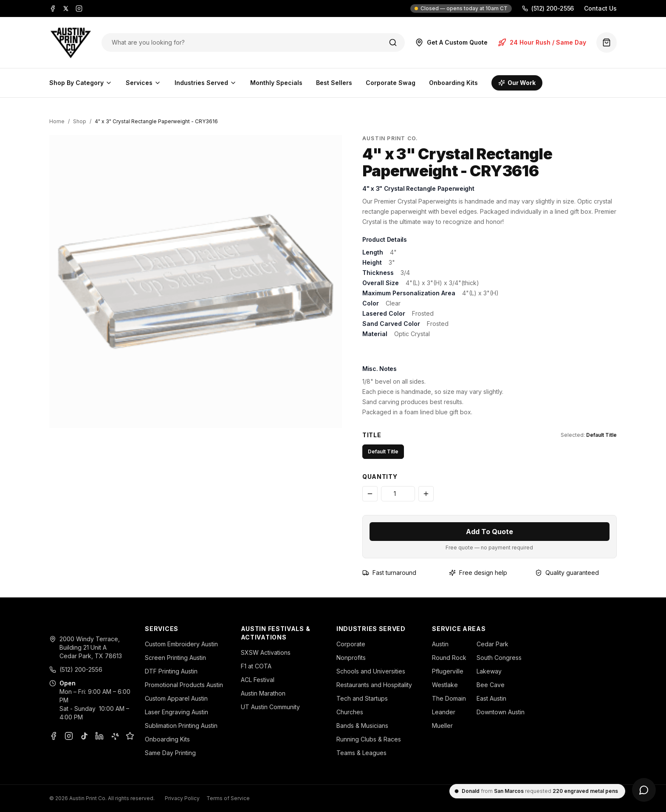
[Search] (393, 42)
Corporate (351, 644)
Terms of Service (228, 798)
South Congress (499, 658)
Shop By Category (81, 83)
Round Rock (449, 658)
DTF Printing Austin (171, 671)
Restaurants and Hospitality (374, 685)
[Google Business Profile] (130, 736)
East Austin (491, 698)
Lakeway (489, 671)
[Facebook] (53, 8)
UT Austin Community (270, 707)
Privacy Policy (182, 798)
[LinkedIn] (99, 736)
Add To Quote (490, 532)
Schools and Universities (371, 671)
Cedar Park (492, 644)
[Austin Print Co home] (70, 42)
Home (57, 121)
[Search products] (244, 42)
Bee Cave (491, 685)
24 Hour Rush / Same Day (542, 42)
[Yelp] (115, 736)
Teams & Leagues (361, 753)
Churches (350, 712)
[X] (66, 8)
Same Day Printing (170, 753)
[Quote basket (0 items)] (607, 42)
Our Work (517, 83)
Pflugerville (448, 671)
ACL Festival (258, 680)
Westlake (445, 685)
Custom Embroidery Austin (181, 644)
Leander (444, 712)
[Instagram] (79, 8)
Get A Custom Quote (451, 42)
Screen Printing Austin (175, 658)
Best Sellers (334, 83)
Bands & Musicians (362, 726)
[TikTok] (84, 736)
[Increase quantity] (426, 494)
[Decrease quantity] (370, 494)
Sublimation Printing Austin (181, 726)
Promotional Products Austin (184, 685)
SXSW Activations (266, 652)
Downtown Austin (501, 712)
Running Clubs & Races (369, 739)
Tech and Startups (362, 698)
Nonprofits (351, 658)
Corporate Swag (391, 83)
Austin (440, 644)
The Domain (449, 698)
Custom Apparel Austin (176, 698)
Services (143, 83)
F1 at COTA (256, 666)
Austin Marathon (263, 693)
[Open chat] (644, 790)
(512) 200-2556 (548, 8)
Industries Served (206, 83)
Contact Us (600, 8)
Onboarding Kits (453, 83)
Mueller (442, 726)
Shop (80, 121)
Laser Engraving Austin (176, 712)
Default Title (383, 451)
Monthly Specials (276, 83)
